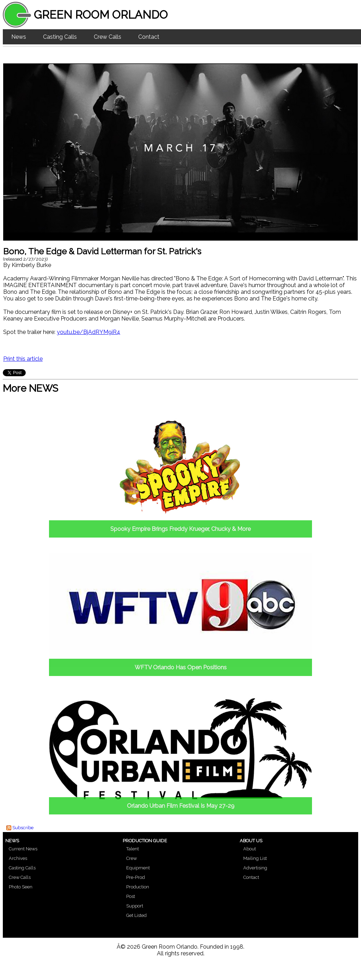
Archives (18, 858)
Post (131, 896)
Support (135, 906)
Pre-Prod (136, 877)
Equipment (138, 868)
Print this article (23, 359)
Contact (149, 37)
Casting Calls (60, 37)
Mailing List (255, 858)
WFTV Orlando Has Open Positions (181, 667)
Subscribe (23, 828)
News (19, 37)
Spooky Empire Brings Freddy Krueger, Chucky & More (180, 529)
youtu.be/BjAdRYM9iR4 (88, 332)
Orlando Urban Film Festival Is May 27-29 (181, 806)
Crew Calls (108, 37)
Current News (23, 849)
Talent (133, 849)
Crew (131, 858)
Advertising (255, 868)
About (250, 849)
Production (138, 887)
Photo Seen (21, 887)
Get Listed (136, 915)
